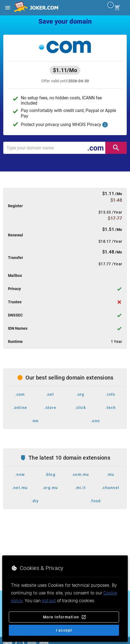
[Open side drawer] (8, 8)
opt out (49, 601)
